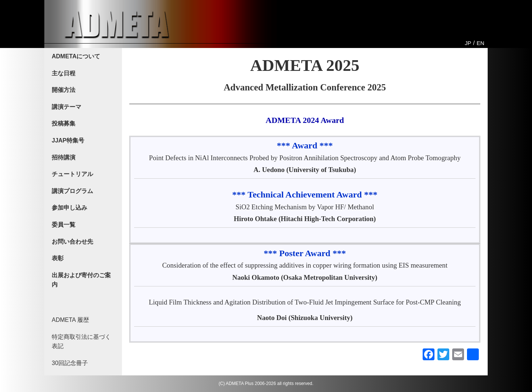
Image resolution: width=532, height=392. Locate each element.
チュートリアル (72, 174)
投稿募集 (64, 123)
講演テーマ (66, 107)
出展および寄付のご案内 (81, 280)
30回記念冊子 (70, 363)
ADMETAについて (76, 56)
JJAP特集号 (68, 140)
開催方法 (64, 90)
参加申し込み (69, 208)
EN (480, 43)
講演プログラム (72, 191)
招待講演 (64, 157)
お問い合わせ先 (72, 242)
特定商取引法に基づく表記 (81, 342)
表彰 (58, 258)
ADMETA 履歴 (70, 320)
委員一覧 (64, 225)
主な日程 (64, 73)
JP (468, 43)
